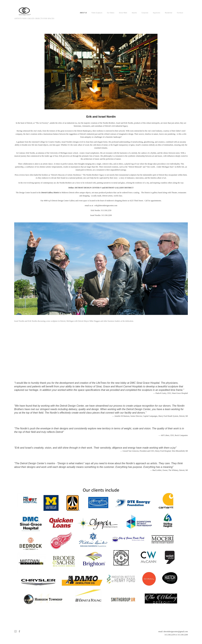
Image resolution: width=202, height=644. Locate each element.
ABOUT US (83, 13)
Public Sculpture (97, 13)
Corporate (145, 13)
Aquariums (157, 13)
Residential (169, 13)
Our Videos (111, 13)
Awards (134, 13)
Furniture (180, 13)
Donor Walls (123, 13)
